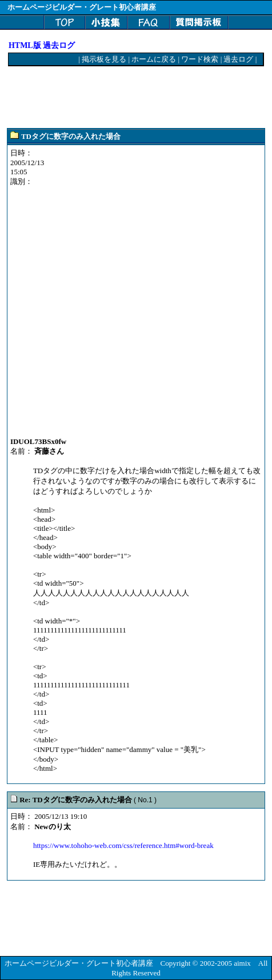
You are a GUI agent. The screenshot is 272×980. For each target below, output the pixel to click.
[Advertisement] (100, 98)
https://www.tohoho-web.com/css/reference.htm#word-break (123, 845)
